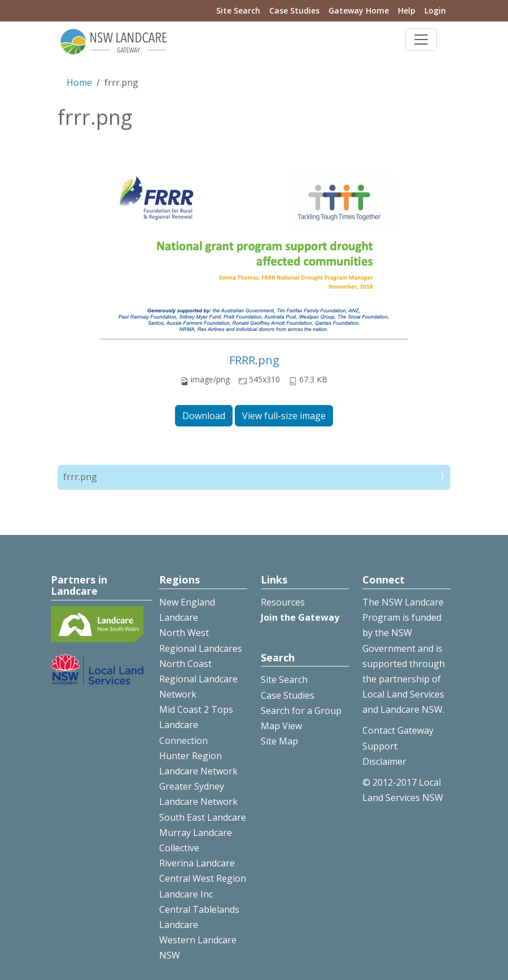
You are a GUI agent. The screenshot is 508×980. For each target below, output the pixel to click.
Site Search (238, 10)
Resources (283, 602)
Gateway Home (359, 10)
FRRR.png (254, 360)
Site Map (279, 741)
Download (204, 416)
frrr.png (80, 477)
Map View (281, 726)
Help (407, 10)
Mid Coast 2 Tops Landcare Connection (196, 725)
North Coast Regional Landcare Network (198, 679)
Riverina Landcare (197, 863)
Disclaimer (384, 761)
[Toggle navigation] (421, 40)
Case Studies (294, 10)
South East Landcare (203, 817)
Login (435, 10)
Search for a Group (301, 711)
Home (79, 82)
